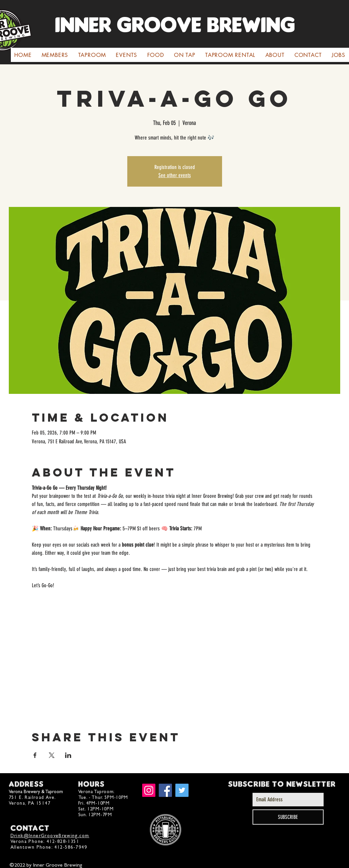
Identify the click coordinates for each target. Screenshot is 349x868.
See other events (175, 175)
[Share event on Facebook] (35, 755)
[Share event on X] (52, 755)
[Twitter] (182, 790)
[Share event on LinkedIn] (68, 755)
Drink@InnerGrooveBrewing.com (50, 836)
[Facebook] (165, 790)
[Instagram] (149, 790)
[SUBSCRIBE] (288, 817)
